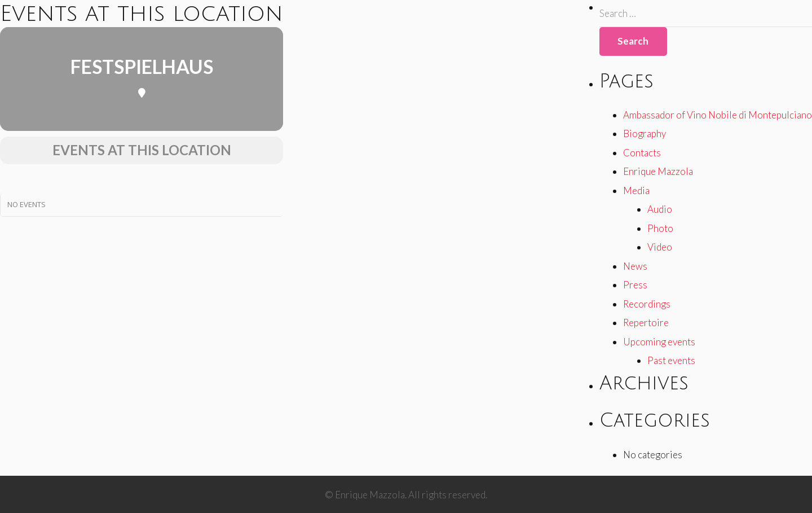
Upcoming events (659, 342)
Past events (671, 360)
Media (636, 190)
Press (635, 285)
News (635, 266)
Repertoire (646, 323)
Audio (660, 209)
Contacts (642, 153)
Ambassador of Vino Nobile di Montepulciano (718, 115)
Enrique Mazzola (658, 171)
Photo (660, 228)
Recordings (647, 304)
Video (660, 247)
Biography (645, 133)
